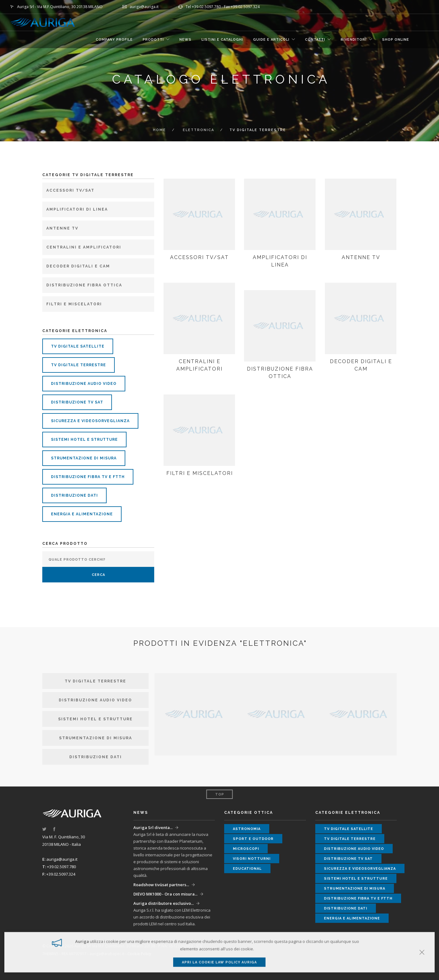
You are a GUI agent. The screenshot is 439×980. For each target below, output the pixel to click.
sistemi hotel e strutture (84, 440)
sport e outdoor (253, 839)
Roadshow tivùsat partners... (161, 885)
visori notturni (252, 859)
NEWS (185, 40)
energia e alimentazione (82, 514)
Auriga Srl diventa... (153, 827)
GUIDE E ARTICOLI (271, 40)
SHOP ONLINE (396, 40)
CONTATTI (315, 40)
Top (220, 794)
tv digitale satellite (78, 346)
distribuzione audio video (84, 384)
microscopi (246, 849)
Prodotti (153, 40)
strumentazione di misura (84, 458)
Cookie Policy (139, 954)
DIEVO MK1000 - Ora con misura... (165, 894)
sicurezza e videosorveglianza (90, 421)
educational (247, 869)
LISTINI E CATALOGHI (222, 40)
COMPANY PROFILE (114, 40)
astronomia (247, 829)
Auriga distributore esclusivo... (164, 903)
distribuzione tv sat (77, 402)
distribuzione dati (74, 495)
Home (159, 130)
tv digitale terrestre (79, 365)
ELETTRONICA (199, 130)
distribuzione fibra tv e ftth (88, 477)
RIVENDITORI (354, 40)
